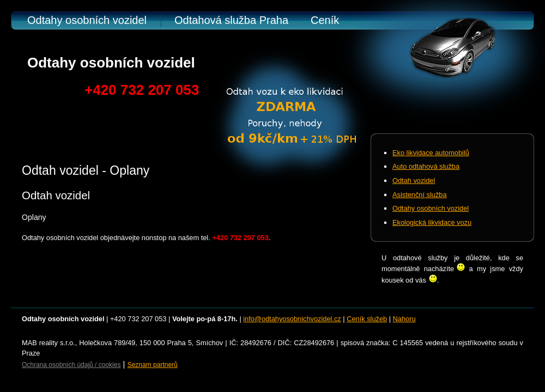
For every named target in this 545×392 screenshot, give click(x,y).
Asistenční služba (420, 195)
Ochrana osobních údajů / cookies (71, 365)
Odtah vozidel (414, 180)
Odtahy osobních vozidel (87, 20)
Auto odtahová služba (426, 166)
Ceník (325, 20)
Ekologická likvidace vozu (432, 222)
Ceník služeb (367, 319)
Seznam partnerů (153, 365)
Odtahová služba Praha (231, 20)
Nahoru (404, 319)
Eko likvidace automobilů (431, 153)
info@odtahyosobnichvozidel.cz (292, 319)
